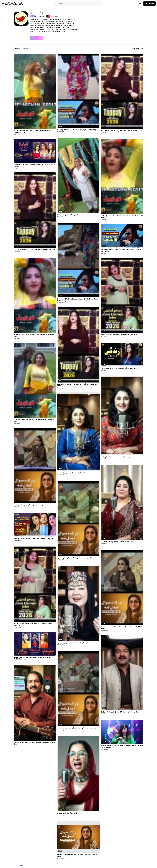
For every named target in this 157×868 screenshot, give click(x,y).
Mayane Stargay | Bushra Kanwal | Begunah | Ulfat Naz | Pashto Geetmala (33, 658)
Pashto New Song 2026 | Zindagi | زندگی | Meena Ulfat (120, 368)
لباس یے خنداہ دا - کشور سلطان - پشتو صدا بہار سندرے (74, 558)
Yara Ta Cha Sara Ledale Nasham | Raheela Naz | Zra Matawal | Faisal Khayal (122, 747)
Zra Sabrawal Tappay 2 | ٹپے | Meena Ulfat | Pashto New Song (35, 250)
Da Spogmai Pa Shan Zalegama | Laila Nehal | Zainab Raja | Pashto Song (77, 300)
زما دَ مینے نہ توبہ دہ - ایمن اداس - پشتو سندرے (115, 457)
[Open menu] (3, 3)
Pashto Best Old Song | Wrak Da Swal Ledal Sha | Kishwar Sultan (77, 856)
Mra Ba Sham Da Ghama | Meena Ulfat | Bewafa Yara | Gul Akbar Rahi (33, 539)
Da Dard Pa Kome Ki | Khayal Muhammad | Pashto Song (120, 712)
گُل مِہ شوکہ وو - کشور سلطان (67, 813)
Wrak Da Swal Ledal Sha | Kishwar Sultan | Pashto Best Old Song (121, 628)
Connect (149, 3)
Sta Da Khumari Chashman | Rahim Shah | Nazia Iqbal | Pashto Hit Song (33, 132)
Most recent (137, 48)
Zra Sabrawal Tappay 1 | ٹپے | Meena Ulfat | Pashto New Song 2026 (78, 385)
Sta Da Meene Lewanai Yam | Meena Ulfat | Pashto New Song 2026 (33, 624)
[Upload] (140, 3)
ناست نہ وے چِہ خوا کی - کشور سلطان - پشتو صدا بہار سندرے (77, 728)
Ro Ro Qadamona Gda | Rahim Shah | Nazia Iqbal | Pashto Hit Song (122, 217)
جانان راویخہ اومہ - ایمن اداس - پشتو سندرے (71, 473)
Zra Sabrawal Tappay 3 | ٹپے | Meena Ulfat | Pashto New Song (122, 131)
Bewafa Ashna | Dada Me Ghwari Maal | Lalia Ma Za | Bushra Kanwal (34, 165)
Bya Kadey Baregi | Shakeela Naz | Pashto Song (117, 542)
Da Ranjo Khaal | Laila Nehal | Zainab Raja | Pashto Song (77, 130)
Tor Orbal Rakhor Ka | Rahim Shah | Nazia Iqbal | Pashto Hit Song (34, 421)
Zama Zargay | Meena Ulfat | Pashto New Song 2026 (119, 335)
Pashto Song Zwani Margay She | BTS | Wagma (74, 215)
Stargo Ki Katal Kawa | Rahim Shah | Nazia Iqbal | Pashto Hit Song (35, 335)
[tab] (17, 48)
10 (22, 865)
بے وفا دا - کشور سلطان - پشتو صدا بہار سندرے (28, 505)
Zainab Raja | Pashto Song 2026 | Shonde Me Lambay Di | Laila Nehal (121, 250)
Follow (37, 38)
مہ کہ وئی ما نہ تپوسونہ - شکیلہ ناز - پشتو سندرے (73, 643)
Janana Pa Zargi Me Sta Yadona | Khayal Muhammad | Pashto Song (35, 743)
